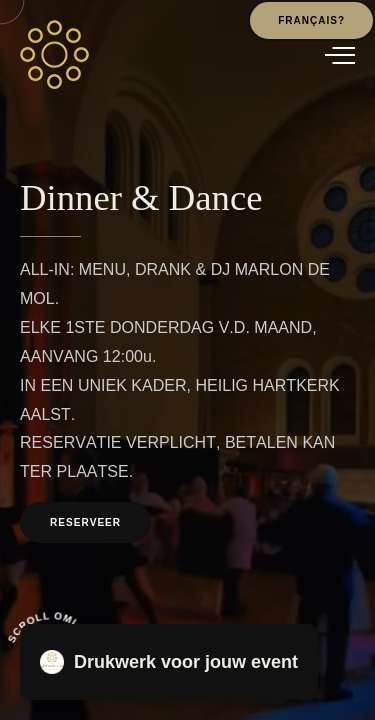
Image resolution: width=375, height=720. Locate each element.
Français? (311, 20)
